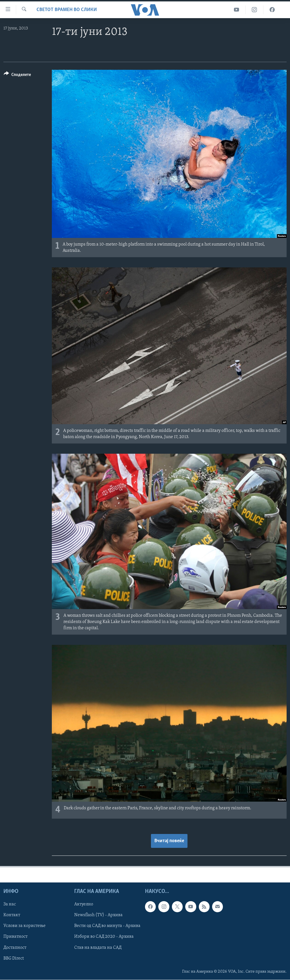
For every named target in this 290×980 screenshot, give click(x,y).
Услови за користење (24, 926)
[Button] (17, 76)
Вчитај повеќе (169, 841)
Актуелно (84, 905)
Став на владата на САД (98, 948)
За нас (10, 905)
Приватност (15, 937)
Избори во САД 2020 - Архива (104, 937)
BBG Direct (14, 958)
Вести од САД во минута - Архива (107, 926)
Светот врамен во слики (67, 10)
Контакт (12, 915)
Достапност (15, 948)
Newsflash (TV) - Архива (98, 915)
